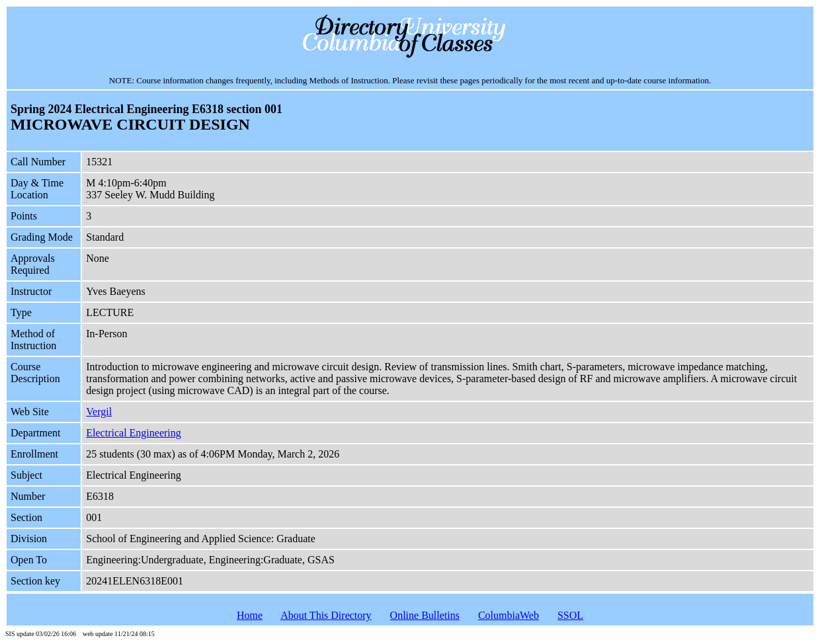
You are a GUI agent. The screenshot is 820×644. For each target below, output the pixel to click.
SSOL (570, 615)
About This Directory (326, 615)
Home (250, 615)
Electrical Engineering (133, 433)
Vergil (99, 412)
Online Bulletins (425, 615)
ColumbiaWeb (509, 615)
